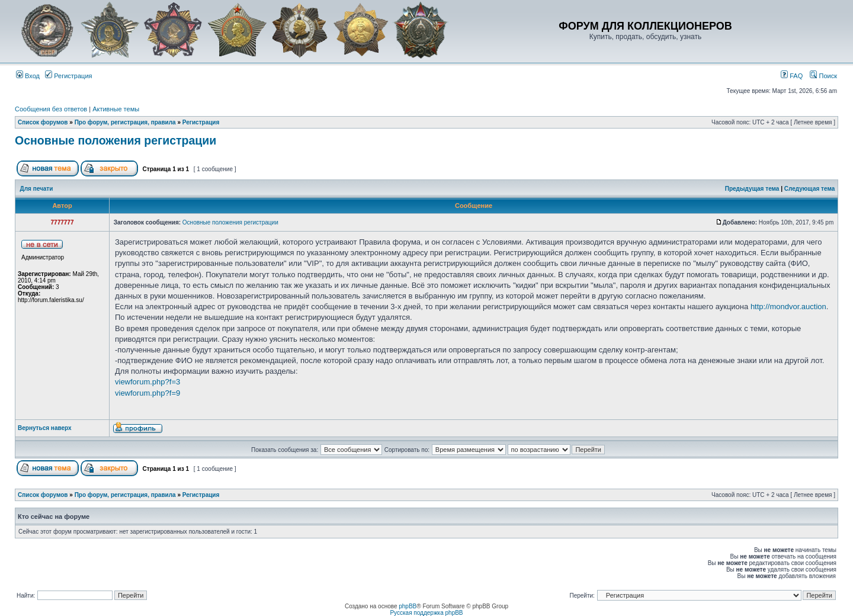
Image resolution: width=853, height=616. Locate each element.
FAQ (792, 76)
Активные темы (116, 109)
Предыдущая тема (752, 189)
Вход (28, 76)
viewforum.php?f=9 (147, 393)
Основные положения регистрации (116, 140)
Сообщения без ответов (51, 109)
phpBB (408, 606)
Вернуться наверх (45, 428)
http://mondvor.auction (788, 307)
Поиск (823, 76)
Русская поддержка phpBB (426, 613)
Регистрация (68, 76)
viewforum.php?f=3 (147, 382)
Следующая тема (809, 189)
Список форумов (43, 122)
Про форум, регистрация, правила (125, 122)
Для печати (37, 189)
